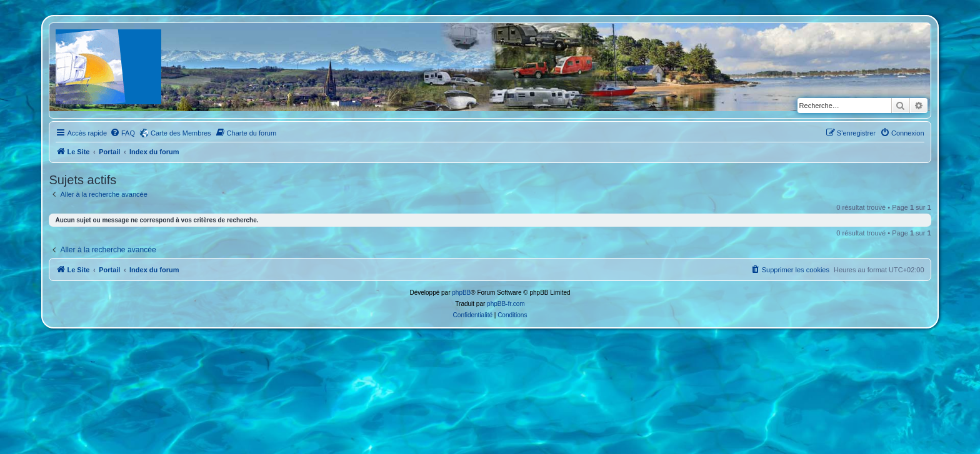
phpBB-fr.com (506, 304)
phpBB (461, 293)
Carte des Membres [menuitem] (181, 133)
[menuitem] (122, 133)
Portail (109, 152)
